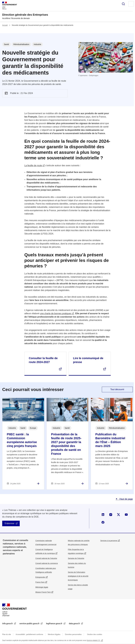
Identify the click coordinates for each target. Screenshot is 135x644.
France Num (40, 582)
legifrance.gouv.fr (54, 623)
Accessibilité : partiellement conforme (29, 634)
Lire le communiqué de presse (88, 360)
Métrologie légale (42, 587)
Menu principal (131, 4)
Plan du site (7, 634)
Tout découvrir (117, 389)
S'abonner (9, 523)
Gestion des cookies (95, 634)
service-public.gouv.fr (30, 623)
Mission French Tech (43, 592)
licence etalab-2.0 (94, 640)
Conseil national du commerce (47, 563)
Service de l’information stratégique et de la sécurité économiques (78, 576)
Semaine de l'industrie (76, 558)
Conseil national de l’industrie (46, 558)
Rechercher (123, 4)
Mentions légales (54, 634)
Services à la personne (109, 541)
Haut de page (126, 499)
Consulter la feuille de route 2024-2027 (43, 360)
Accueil (5, 25)
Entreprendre (40, 577)
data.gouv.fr (75, 623)
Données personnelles (73, 634)
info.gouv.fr (8, 623)
